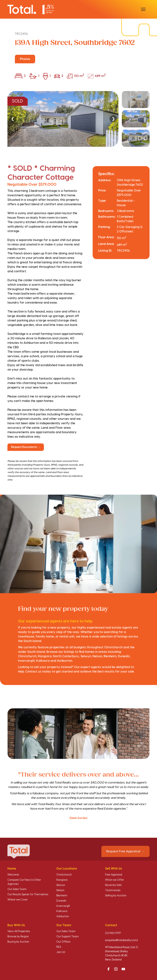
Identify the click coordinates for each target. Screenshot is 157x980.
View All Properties (19, 931)
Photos (25, 59)
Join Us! (61, 952)
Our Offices (63, 942)
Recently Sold (113, 885)
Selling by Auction (116, 896)
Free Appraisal (114, 875)
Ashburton (63, 916)
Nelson (60, 890)
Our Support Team (68, 937)
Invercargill (63, 906)
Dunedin (61, 901)
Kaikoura (62, 911)
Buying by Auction (18, 942)
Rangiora (62, 880)
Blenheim (62, 896)
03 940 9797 (113, 933)
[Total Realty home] (31, 9)
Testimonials (113, 890)
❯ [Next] (113, 119)
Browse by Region (18, 937)
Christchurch (64, 875)
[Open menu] (143, 9)
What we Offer (114, 880)
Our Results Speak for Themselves (28, 895)
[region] (78, 119)
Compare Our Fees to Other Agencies (24, 882)
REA (59, 947)
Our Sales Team (17, 889)
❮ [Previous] (13, 119)
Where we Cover (18, 900)
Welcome (13, 875)
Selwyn (61, 885)
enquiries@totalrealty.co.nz (122, 940)
